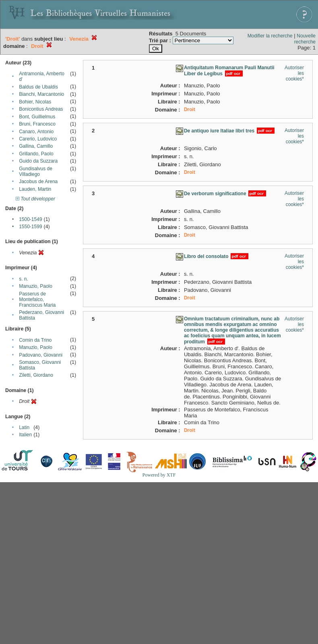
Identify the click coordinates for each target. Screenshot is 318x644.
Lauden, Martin (35, 189)
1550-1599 (30, 227)
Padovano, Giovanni (41, 355)
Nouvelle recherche (305, 39)
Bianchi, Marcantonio (41, 94)
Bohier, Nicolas (35, 102)
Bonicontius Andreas (41, 109)
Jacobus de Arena (38, 182)
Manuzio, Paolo (36, 286)
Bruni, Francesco (37, 124)
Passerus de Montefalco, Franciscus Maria (37, 299)
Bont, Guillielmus (37, 117)
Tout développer (35, 199)
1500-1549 (30, 219)
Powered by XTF (159, 475)
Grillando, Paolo (36, 154)
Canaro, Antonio (36, 132)
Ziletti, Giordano (36, 375)
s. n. (24, 279)
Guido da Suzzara (38, 161)
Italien (25, 435)
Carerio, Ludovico (38, 139)
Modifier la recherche (270, 36)
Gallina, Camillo (36, 146)
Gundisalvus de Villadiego (36, 171)
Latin (24, 427)
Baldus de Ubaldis (38, 87)
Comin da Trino (35, 340)
